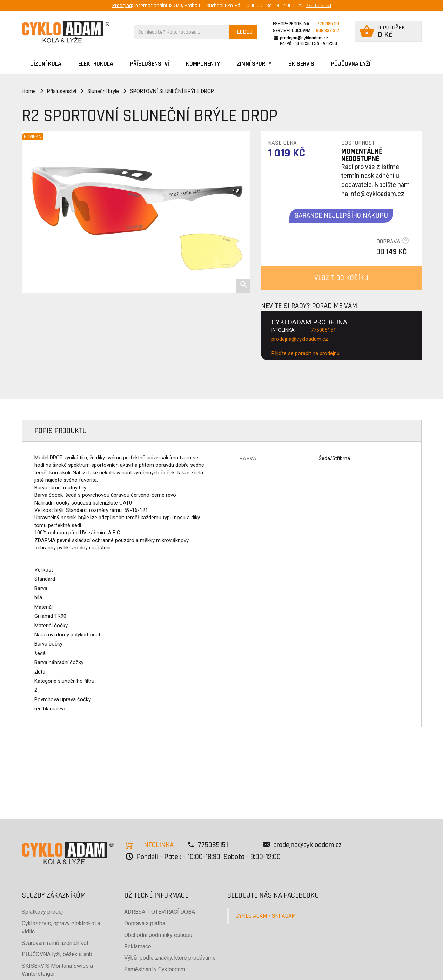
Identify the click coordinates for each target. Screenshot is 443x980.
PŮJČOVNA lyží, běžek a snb (57, 954)
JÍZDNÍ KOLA (46, 64)
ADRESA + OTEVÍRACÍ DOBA (160, 912)
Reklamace (138, 947)
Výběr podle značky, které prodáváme (170, 958)
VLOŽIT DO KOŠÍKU (341, 278)
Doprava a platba (145, 923)
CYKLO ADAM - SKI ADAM (266, 916)
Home (29, 91)
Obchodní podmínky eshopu (158, 935)
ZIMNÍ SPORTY (254, 64)
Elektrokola (96, 64)
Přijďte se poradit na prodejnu (306, 353)
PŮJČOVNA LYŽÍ (351, 64)
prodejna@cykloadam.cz (304, 38)
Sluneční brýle (103, 91)
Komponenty (203, 64)
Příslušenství (150, 64)
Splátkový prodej (42, 912)
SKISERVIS (301, 64)
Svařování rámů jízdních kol (55, 943)
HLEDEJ (243, 32)
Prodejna (122, 5)
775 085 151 (318, 5)
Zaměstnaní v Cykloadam (155, 969)
